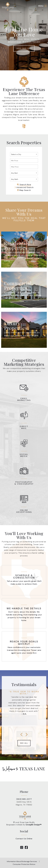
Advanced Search (24, 187)
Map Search (24, 190)
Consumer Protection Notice (24, 864)
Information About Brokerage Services (22, 861)
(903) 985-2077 (24, 48)
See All (24, 743)
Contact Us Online (24, 839)
